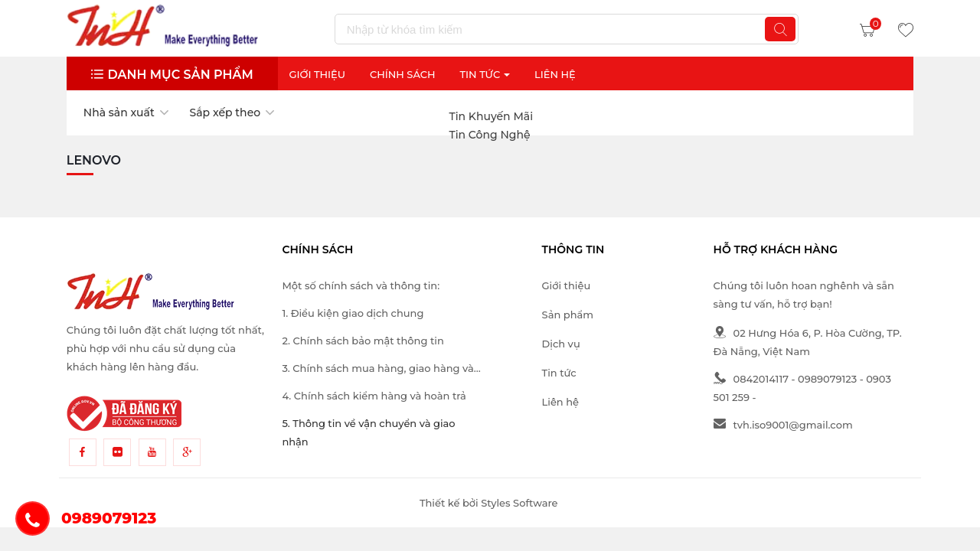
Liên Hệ (555, 74)
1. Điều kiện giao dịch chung (353, 313)
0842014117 (751, 379)
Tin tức (559, 373)
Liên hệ (560, 402)
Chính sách (403, 74)
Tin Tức (485, 74)
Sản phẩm (568, 315)
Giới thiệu (317, 74)
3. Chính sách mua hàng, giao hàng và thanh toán (377, 370)
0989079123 (827, 379)
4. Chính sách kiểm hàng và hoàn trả (374, 396)
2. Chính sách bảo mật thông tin (363, 341)
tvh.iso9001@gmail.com (783, 425)
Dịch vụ (561, 344)
